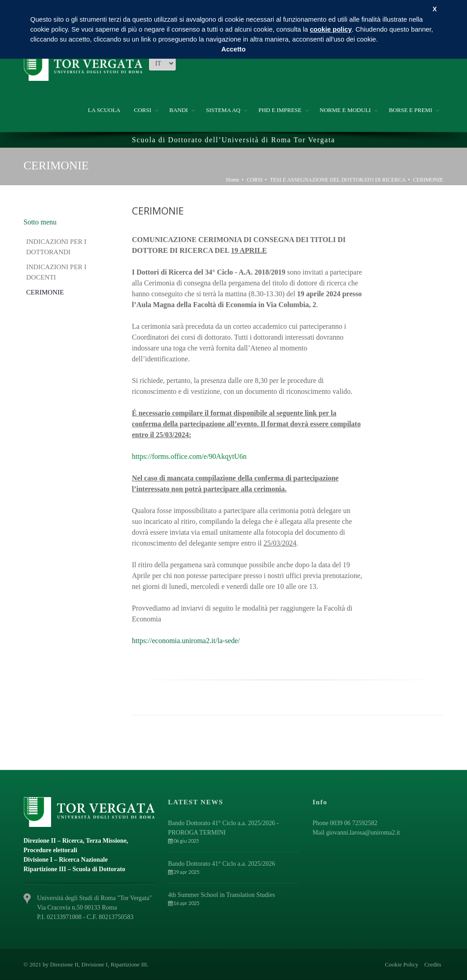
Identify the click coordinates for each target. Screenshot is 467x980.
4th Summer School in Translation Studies (222, 895)
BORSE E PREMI (411, 110)
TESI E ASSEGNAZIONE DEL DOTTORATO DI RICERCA (338, 180)
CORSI (142, 110)
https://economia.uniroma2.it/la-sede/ (186, 641)
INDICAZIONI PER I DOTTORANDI (56, 247)
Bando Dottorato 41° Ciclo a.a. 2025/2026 (222, 864)
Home (233, 180)
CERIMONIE (428, 180)
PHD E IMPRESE (280, 110)
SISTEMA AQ (223, 110)
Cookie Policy (402, 964)
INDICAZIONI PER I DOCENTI (56, 272)
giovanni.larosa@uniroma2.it (363, 833)
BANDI (179, 110)
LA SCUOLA (104, 110)
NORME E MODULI (345, 110)
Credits (433, 964)
